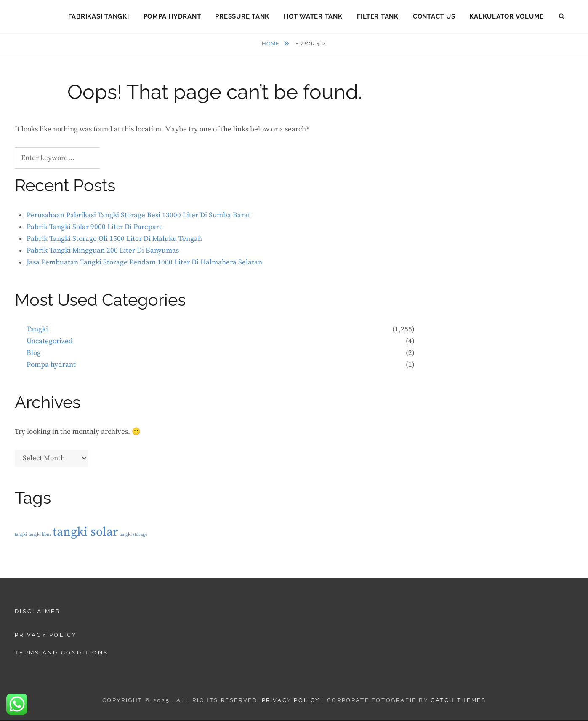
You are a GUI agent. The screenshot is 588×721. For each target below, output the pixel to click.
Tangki (37, 331)
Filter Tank (378, 17)
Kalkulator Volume (507, 17)
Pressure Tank (242, 17)
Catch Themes (458, 701)
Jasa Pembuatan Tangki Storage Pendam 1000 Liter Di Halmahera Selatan (144, 264)
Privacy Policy (46, 636)
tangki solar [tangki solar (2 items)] (85, 533)
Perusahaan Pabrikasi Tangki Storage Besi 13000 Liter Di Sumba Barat (138, 216)
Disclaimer (38, 613)
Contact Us (434, 17)
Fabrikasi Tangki (99, 17)
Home (271, 45)
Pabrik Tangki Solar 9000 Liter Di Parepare (95, 228)
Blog (34, 354)
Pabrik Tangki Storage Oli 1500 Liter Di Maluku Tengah (114, 240)
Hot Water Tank (313, 17)
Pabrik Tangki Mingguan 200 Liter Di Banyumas (103, 252)
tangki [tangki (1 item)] (21, 536)
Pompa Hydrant (172, 17)
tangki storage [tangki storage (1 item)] (133, 536)
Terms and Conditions (61, 654)
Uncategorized (50, 342)
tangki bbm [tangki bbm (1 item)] (40, 536)
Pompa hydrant (51, 366)
